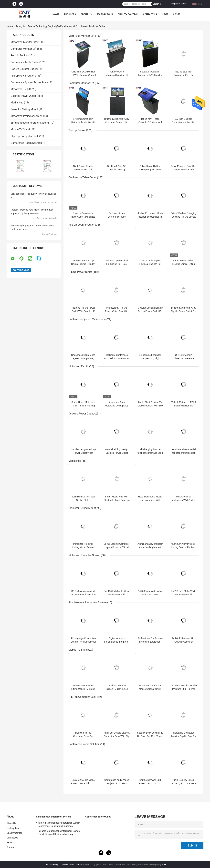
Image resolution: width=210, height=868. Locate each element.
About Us (86, 14)
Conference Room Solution (26, 143)
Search (156, 4)
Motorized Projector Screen (27, 116)
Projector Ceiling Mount (24, 109)
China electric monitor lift (71, 865)
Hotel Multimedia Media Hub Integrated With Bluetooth (150, 500)
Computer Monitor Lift (24, 49)
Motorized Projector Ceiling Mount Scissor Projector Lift (83, 547)
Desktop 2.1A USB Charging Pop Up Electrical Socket (117, 170)
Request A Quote (179, 4)
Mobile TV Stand (20, 129)
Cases (177, 14)
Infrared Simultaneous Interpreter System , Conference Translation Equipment (60, 824)
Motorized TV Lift (21, 89)
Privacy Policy (52, 865)
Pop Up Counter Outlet (24, 69)
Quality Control (128, 14)
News (165, 14)
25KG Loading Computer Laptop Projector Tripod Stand (117, 547)
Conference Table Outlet (25, 62)
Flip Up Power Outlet (23, 76)
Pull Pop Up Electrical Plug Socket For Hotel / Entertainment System (117, 264)
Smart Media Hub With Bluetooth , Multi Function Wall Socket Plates (117, 500)
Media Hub (17, 103)
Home (56, 14)
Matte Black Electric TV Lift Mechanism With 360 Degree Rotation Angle (150, 406)
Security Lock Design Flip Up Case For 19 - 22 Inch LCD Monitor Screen (150, 736)
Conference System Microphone (29, 82)
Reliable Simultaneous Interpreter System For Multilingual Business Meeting (59, 833)
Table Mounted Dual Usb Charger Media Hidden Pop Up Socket (184, 170)
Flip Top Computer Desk (25, 136)
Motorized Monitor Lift (24, 42)
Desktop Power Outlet (23, 96)
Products (70, 14)
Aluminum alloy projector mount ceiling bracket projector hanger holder (150, 547)
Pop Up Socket (19, 56)
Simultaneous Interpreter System (30, 123)
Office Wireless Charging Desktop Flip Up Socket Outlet (184, 217)
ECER (164, 865)
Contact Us (150, 14)
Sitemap (11, 847)
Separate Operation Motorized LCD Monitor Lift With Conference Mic (150, 75)
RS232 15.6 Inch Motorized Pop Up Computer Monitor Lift (184, 75)
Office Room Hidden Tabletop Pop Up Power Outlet (150, 170)
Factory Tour (105, 14)
